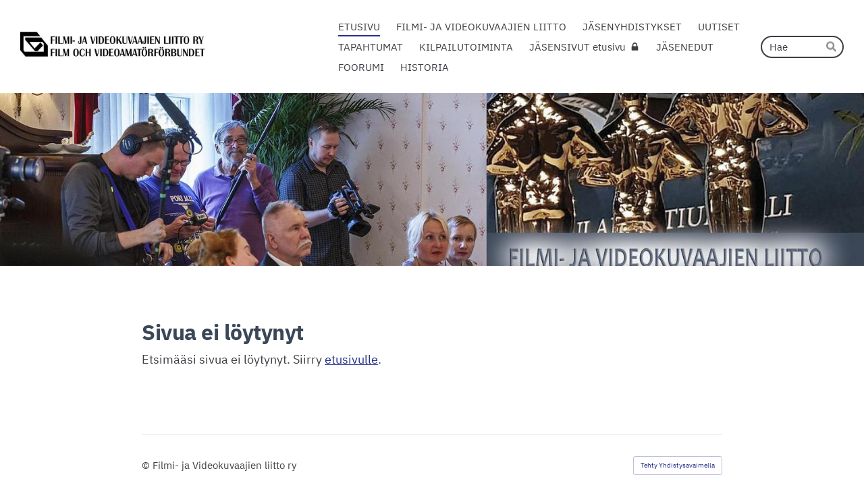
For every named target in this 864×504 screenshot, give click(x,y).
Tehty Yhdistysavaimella (678, 465)
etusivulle (351, 359)
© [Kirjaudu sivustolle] (147, 465)
